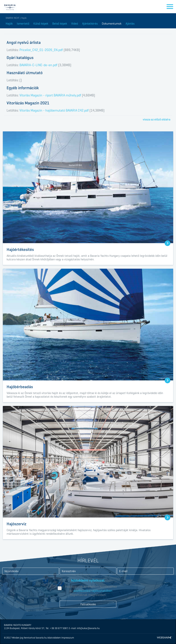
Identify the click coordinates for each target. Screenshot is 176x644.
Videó (75, 24)
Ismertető (23, 24)
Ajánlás (130, 24)
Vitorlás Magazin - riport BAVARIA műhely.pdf (50, 95)
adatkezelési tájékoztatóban (93, 591)
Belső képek (60, 24)
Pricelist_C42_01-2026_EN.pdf (41, 50)
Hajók (9, 24)
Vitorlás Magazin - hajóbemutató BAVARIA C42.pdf (54, 110)
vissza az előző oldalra (157, 119)
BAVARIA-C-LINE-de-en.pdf (38, 65)
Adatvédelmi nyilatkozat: (88, 580)
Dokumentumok (112, 24)
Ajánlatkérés (90, 24)
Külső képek (41, 24)
